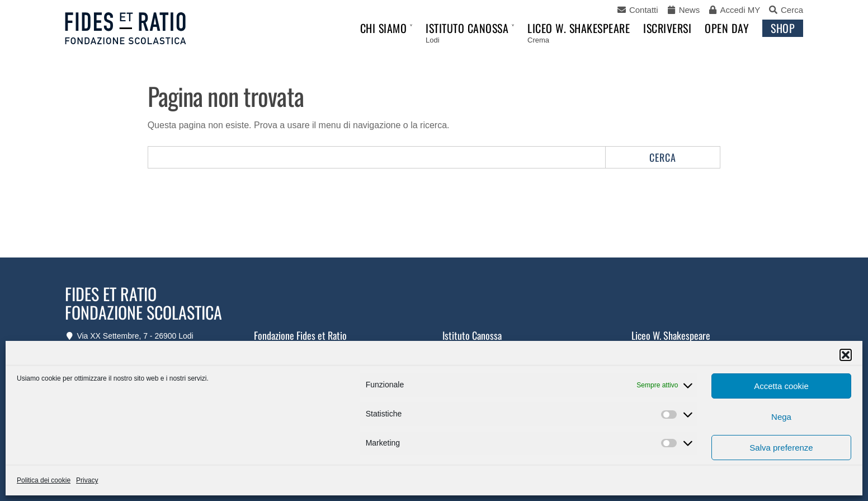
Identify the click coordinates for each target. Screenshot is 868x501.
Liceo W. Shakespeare (579, 28)
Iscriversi (667, 28)
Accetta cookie (781, 386)
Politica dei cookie (44, 480)
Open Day (727, 28)
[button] (846, 355)
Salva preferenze (781, 448)
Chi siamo (384, 28)
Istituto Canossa (467, 28)
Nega (781, 417)
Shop (783, 28)
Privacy (87, 480)
